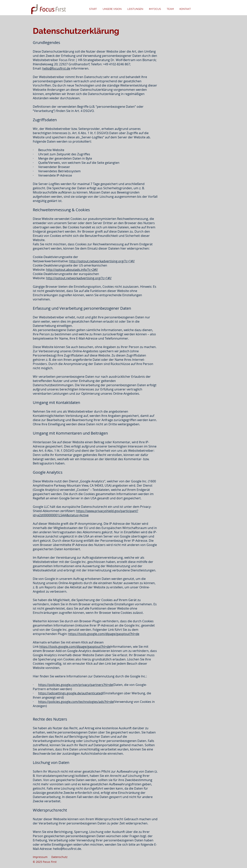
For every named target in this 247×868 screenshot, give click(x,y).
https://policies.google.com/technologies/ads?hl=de (76, 702)
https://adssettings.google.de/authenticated (70, 693)
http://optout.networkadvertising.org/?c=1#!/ (102, 261)
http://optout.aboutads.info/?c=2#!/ (72, 270)
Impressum (40, 857)
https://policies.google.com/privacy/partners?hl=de (75, 685)
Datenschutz (59, 857)
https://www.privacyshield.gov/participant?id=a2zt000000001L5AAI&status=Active (85, 513)
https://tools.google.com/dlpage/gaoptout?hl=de (104, 634)
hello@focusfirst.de (56, 68)
